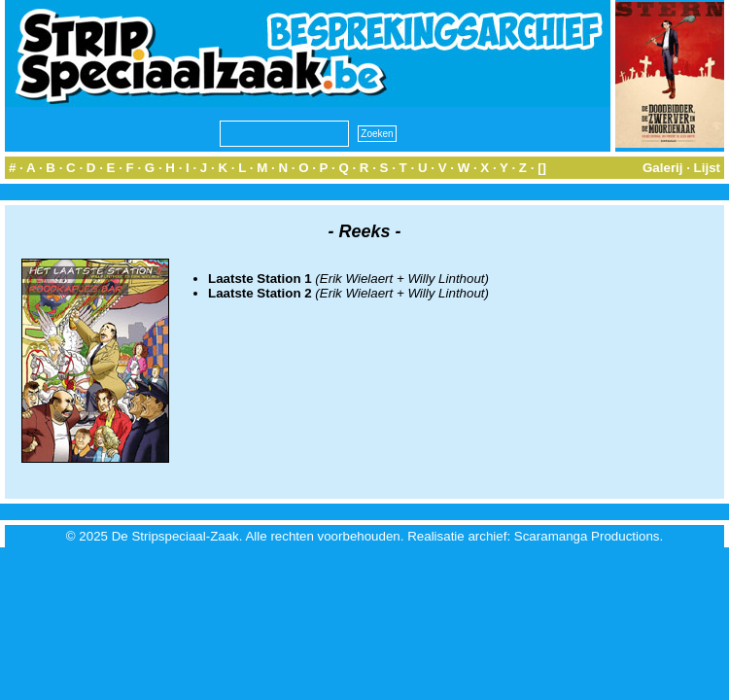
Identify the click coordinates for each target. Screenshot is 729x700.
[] (542, 168)
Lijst (707, 168)
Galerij (663, 168)
